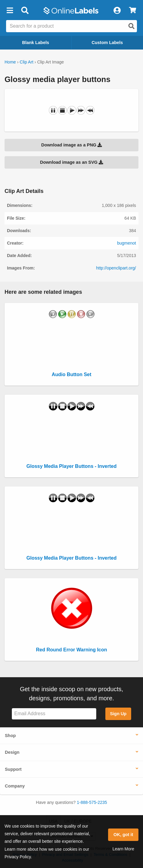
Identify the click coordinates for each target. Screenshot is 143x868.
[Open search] (131, 26)
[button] (10, 11)
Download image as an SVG (72, 162)
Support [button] (13, 769)
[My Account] (117, 11)
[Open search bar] (25, 11)
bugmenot (127, 243)
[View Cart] (133, 11)
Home (10, 62)
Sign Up (118, 714)
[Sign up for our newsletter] (54, 714)
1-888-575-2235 (92, 802)
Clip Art (27, 62)
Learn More (123, 849)
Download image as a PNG (72, 145)
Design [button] (12, 752)
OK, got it (123, 835)
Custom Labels (107, 43)
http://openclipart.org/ (116, 268)
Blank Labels (36, 43)
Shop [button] (10, 736)
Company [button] (15, 786)
